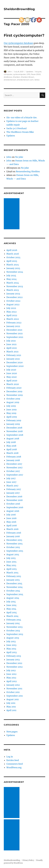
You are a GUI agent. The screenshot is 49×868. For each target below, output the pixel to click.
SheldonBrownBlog (19, 9)
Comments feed (15, 764)
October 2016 (13, 504)
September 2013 (15, 634)
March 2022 (13, 319)
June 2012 (11, 674)
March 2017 (12, 486)
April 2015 (12, 569)
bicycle (38, 72)
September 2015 (15, 551)
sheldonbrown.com (25, 80)
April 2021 (12, 348)
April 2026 (12, 250)
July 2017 (11, 478)
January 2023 (13, 294)
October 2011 (13, 692)
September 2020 (15, 366)
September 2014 (15, 594)
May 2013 (11, 649)
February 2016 (14, 533)
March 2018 (12, 453)
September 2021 (15, 337)
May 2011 (11, 707)
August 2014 (13, 598)
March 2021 (12, 352)
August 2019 (13, 402)
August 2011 (13, 699)
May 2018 (11, 446)
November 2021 (15, 333)
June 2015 (11, 562)
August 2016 (13, 511)
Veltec (37, 80)
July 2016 (11, 515)
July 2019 (11, 406)
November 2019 (15, 395)
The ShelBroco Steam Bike (20, 132)
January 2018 (13, 460)
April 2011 (11, 710)
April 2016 (12, 525)
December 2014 (14, 583)
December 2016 (14, 496)
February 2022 (14, 323)
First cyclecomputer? (24, 35)
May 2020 (11, 377)
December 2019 (14, 391)
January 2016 (13, 536)
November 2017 (14, 468)
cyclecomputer (19, 74)
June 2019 (11, 410)
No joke (19, 157)
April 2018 (12, 449)
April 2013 (11, 652)
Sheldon (17, 77)
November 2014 (15, 587)
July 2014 (11, 602)
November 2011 (14, 689)
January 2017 (13, 493)
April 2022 (12, 315)
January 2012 (13, 685)
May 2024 (11, 279)
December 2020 (15, 362)
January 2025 (13, 268)
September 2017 (15, 475)
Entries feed (13, 760)
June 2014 (11, 605)
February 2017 (14, 489)
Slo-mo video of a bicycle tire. (22, 117)
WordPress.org (14, 767)
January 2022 (13, 326)
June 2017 (11, 482)
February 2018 (14, 457)
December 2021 (14, 330)
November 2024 (15, 272)
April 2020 (12, 381)
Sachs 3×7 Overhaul (16, 128)
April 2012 (12, 681)
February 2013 (14, 656)
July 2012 (11, 670)
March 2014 (12, 616)
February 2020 (14, 388)
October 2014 (13, 591)
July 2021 (11, 341)
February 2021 (14, 355)
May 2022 (11, 312)
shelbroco (8, 77)
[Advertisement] (12, 214)
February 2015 (14, 576)
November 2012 (15, 667)
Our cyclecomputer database (18, 43)
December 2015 (14, 540)
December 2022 (15, 297)
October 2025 (13, 257)
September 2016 (15, 507)
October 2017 (13, 471)
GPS (28, 74)
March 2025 (13, 265)
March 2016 (12, 529)
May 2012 (11, 678)
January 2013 (13, 660)
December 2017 (14, 464)
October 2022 (13, 301)
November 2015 (15, 544)
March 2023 (13, 290)
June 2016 (11, 518)
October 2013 (13, 631)
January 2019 (13, 424)
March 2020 (13, 384)
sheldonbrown (10, 80)
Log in (10, 757)
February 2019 (14, 420)
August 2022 (13, 304)
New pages (12, 732)
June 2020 (12, 373)
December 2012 (14, 663)
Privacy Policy (28, 860)
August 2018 (13, 439)
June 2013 (11, 645)
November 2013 (14, 627)
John (10, 72)
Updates (29, 72)
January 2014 (13, 623)
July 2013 (11, 641)
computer (8, 74)
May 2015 (11, 565)
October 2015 (13, 547)
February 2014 (14, 620)
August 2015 (13, 554)
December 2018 (14, 428)
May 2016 (11, 522)
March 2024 (13, 283)
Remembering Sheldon (28, 171)
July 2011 (11, 703)
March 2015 (12, 573)
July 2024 (11, 275)
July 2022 (11, 308)
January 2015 (13, 580)
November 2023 (15, 286)
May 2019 (11, 413)
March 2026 (13, 254)
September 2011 (15, 696)
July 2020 (11, 370)
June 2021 (11, 344)
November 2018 (15, 431)
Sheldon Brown (28, 77)
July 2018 (11, 442)
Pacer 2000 (36, 74)
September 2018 (15, 435)
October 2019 (13, 399)
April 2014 (12, 612)
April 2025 (12, 261)
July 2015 (11, 558)
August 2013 (13, 638)
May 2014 (11, 609)
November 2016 (15, 500)
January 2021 (13, 359)
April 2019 (12, 417)
